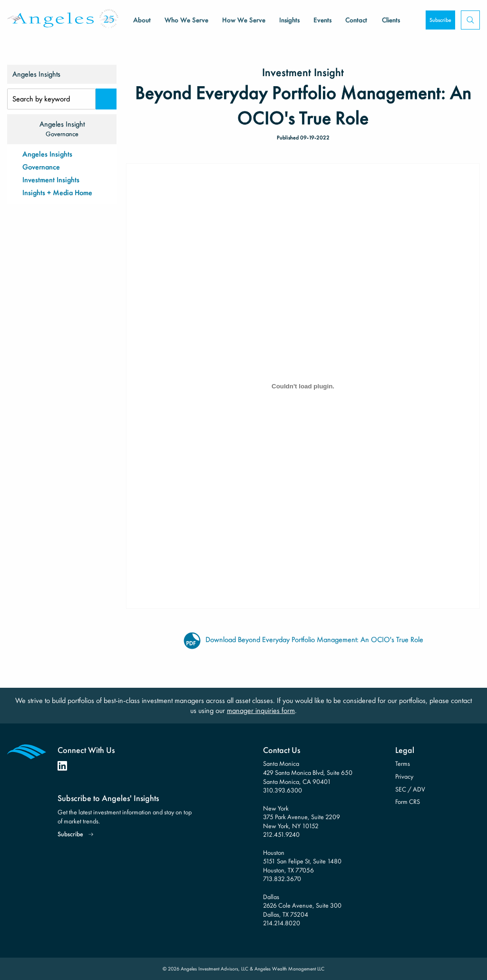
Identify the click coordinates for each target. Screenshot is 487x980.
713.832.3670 (282, 879)
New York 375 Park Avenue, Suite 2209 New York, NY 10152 (302, 817)
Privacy (404, 776)
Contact (356, 20)
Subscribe (440, 20)
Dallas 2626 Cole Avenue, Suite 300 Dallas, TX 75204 (302, 906)
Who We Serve (186, 20)
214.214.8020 (282, 923)
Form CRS (408, 802)
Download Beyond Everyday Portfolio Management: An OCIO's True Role (303, 640)
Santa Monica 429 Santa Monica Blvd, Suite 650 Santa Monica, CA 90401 (308, 772)
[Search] (106, 99)
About (142, 20)
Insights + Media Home (57, 193)
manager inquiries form (261, 710)
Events (322, 20)
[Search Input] (51, 99)
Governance (41, 167)
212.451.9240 (281, 834)
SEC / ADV (410, 789)
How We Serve (244, 20)
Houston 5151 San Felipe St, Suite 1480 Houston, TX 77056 (302, 861)
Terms (403, 763)
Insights (289, 20)
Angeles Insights (47, 154)
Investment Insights (51, 180)
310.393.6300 (282, 790)
